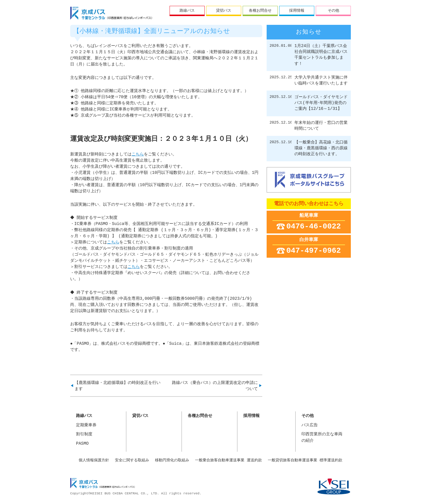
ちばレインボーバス (111, 13)
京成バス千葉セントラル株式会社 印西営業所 (102, 484)
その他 (333, 10)
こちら (138, 154)
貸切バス (224, 10)
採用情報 (297, 10)
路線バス (187, 10)
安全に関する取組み (132, 460)
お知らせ (309, 32)
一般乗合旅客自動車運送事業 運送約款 (228, 460)
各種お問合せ (260, 10)
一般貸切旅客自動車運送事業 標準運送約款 (305, 460)
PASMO (82, 444)
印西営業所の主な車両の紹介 (322, 438)
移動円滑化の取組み (172, 460)
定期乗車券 (86, 425)
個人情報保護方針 (94, 460)
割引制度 (84, 434)
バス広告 (310, 425)
